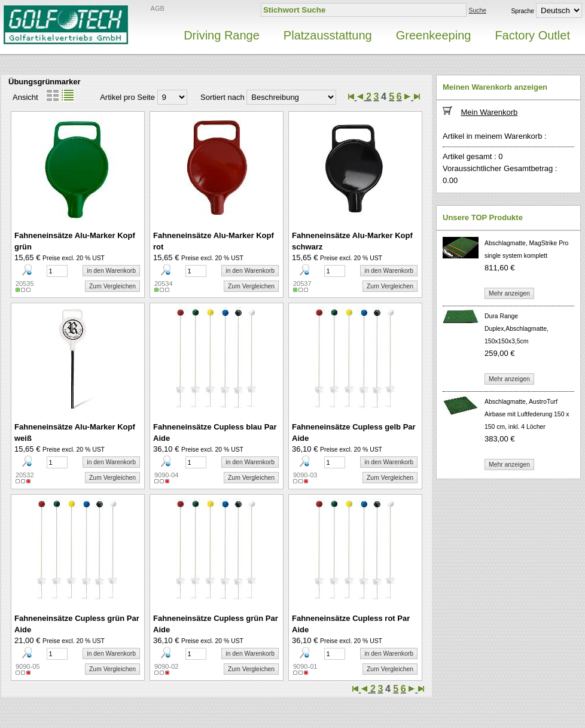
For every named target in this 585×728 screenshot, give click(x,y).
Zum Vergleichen (112, 286)
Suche (478, 10)
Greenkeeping (434, 35)
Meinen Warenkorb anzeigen (495, 87)
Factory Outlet (532, 35)
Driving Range (222, 35)
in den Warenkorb (111, 271)
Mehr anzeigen (509, 293)
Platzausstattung (328, 35)
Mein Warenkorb (489, 112)
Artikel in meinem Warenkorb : (495, 136)
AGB (158, 8)
